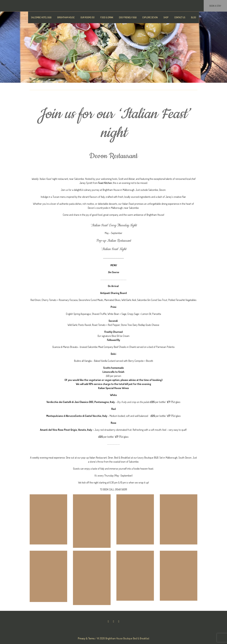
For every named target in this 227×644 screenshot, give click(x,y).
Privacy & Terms (86, 638)
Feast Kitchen (105, 183)
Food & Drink (108, 79)
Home (99, 79)
